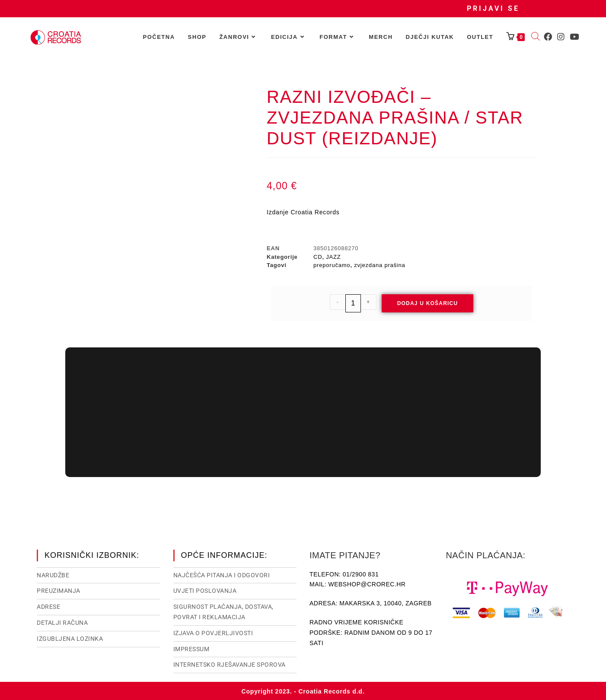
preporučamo (332, 265)
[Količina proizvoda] (353, 303)
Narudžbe (53, 574)
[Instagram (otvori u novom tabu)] (561, 37)
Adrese (48, 606)
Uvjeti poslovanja (205, 590)
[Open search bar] (536, 37)
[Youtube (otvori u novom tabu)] (574, 37)
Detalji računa (62, 622)
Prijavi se (493, 8)
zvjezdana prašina (380, 265)
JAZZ (333, 257)
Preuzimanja (59, 590)
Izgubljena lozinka (70, 638)
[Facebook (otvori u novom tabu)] (548, 37)
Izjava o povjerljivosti (213, 632)
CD (318, 257)
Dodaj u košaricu (428, 303)
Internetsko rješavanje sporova (230, 664)
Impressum (191, 648)
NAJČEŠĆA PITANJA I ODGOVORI (222, 574)
